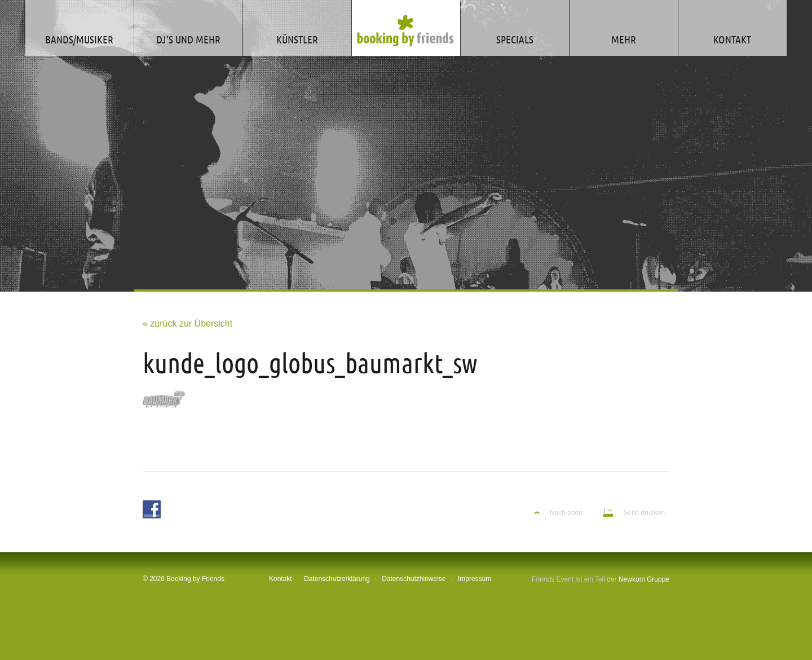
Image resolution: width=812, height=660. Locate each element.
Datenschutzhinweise (414, 579)
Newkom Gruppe (644, 579)
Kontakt (281, 579)
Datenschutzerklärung (337, 579)
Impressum (475, 579)
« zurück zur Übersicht (187, 324)
